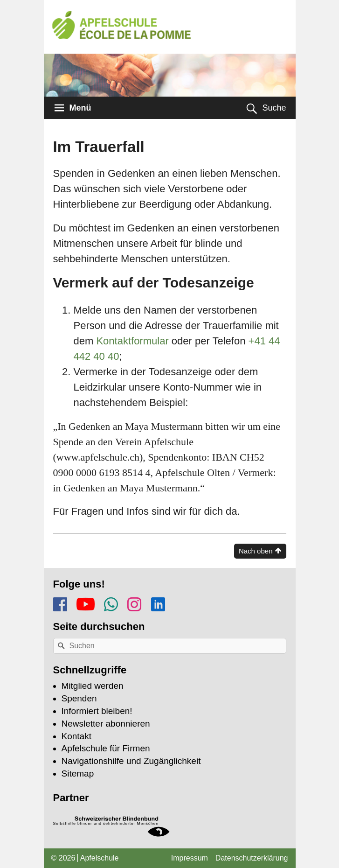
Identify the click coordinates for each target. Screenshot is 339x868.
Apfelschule (100, 858)
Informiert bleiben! (97, 711)
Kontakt (76, 736)
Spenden (79, 698)
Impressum (190, 858)
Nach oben (256, 551)
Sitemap (78, 773)
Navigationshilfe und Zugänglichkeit (131, 761)
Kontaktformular (132, 341)
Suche (274, 108)
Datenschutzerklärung (252, 858)
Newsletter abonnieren (106, 724)
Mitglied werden (93, 686)
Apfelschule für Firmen (106, 748)
